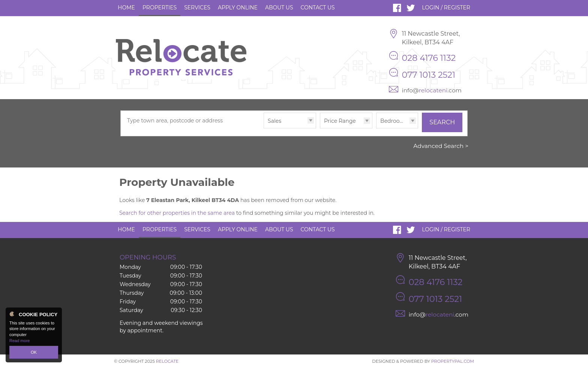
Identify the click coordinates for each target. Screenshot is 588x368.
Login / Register (446, 8)
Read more (19, 341)
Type (264, 128)
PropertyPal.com (453, 361)
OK (34, 352)
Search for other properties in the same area (177, 213)
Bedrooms (394, 121)
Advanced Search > (441, 146)
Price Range (340, 121)
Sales (274, 121)
